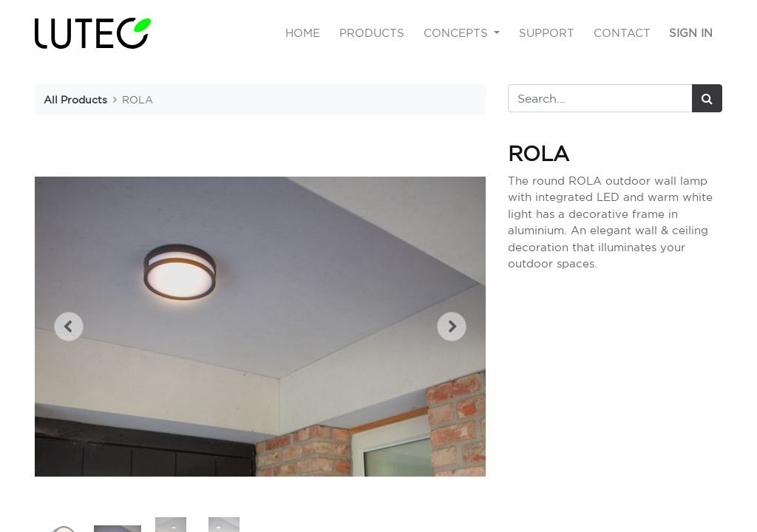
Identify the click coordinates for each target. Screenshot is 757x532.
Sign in (691, 33)
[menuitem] (303, 34)
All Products (75, 99)
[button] (68, 327)
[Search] (707, 98)
